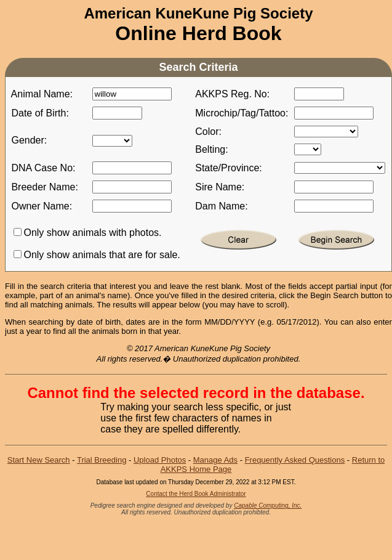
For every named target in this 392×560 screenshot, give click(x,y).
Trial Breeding (102, 460)
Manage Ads (215, 460)
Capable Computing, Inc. (268, 505)
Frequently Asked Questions (295, 460)
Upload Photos (160, 460)
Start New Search (39, 460)
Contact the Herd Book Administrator (196, 494)
